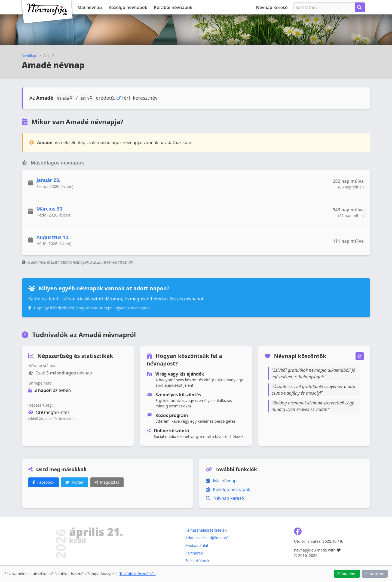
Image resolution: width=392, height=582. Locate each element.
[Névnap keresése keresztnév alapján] (360, 7)
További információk (138, 574)
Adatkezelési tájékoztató (207, 538)
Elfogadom (347, 574)
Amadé (49, 56)
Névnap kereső (272, 7)
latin (87, 98)
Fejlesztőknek (197, 561)
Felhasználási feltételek (206, 530)
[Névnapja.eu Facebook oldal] (298, 533)
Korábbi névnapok (173, 7)
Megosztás (107, 482)
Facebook (44, 482)
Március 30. (50, 209)
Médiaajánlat (197, 545)
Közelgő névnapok (128, 7)
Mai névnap (90, 7)
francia (65, 98)
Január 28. (48, 180)
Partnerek (194, 553)
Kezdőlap (29, 56)
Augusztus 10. (53, 237)
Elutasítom (375, 574)
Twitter (75, 482)
